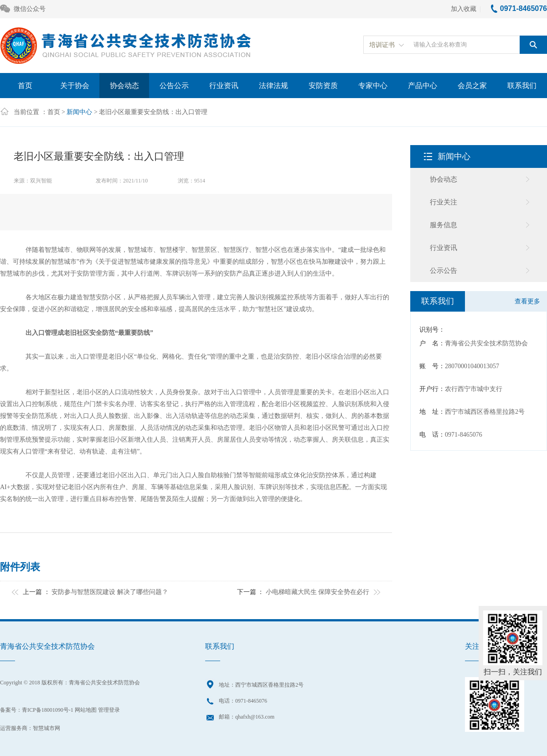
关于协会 (75, 86)
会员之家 (472, 86)
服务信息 (444, 225)
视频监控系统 (287, 297)
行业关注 (444, 202)
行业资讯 (224, 86)
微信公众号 (23, 9)
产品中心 (423, 86)
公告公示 (174, 86)
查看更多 (527, 301)
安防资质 (323, 86)
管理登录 (109, 710)
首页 (25, 86)
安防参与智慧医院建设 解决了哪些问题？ (110, 592)
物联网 (86, 250)
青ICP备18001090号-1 (48, 710)
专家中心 (373, 86)
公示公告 (444, 271)
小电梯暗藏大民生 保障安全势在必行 (318, 592)
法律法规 (273, 86)
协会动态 (124, 86)
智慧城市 (57, 250)
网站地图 (86, 710)
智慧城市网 (46, 728)
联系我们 (522, 86)
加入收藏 (464, 9)
